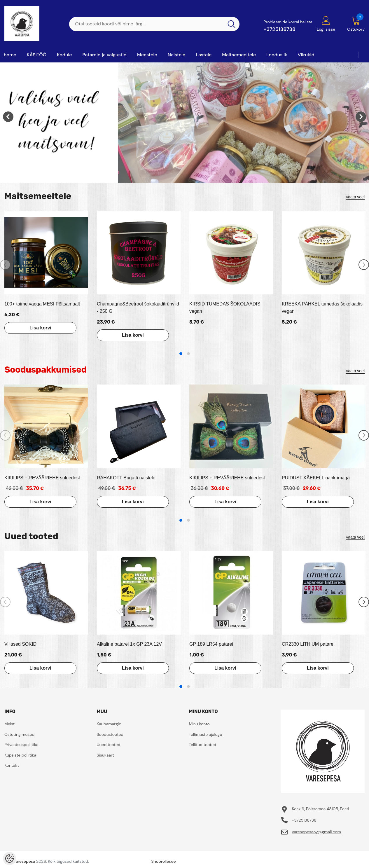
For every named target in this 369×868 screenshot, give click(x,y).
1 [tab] (181, 354)
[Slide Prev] (5, 265)
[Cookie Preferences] (9, 859)
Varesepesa (24, 861)
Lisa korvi (39, 328)
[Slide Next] (364, 265)
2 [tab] (188, 354)
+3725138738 (279, 29)
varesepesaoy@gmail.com (316, 832)
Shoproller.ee (164, 861)
